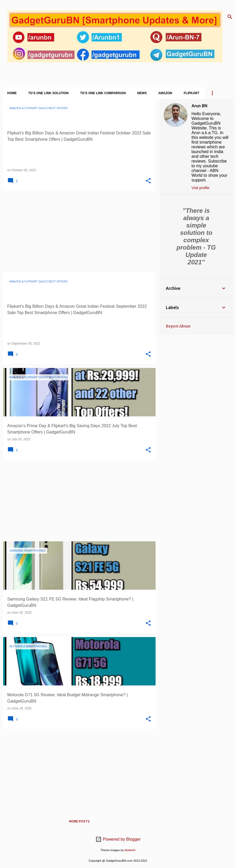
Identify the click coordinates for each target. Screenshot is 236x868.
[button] (148, 181)
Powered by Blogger (118, 839)
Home (12, 93)
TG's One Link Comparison (103, 93)
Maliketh (130, 850)
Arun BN (199, 106)
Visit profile (201, 188)
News (142, 93)
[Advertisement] (77, 231)
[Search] (230, 17)
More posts (79, 821)
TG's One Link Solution (49, 93)
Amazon (165, 93)
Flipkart (191, 93)
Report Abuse (178, 326)
